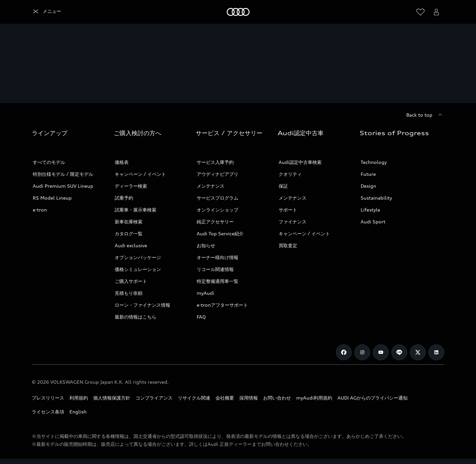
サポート (288, 210)
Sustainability (376, 198)
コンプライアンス (154, 398)
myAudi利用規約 (314, 398)
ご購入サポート (131, 281)
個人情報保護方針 (112, 398)
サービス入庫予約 (215, 162)
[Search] (405, 12)
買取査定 (288, 245)
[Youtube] (381, 352)
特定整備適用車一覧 (218, 281)
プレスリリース (48, 398)
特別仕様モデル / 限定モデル (63, 174)
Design (368, 186)
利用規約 (79, 398)
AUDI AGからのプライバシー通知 (373, 398)
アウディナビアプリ (218, 174)
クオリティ (290, 174)
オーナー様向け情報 (218, 257)
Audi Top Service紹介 (220, 233)
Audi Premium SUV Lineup (63, 186)
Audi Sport (373, 222)
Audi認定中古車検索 (300, 162)
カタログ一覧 (129, 233)
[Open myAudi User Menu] (436, 12)
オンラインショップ (218, 210)
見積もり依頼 (129, 293)
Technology (374, 162)
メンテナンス (211, 186)
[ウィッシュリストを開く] (420, 12)
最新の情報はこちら (136, 317)
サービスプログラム (218, 198)
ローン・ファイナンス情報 (142, 305)
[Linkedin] (436, 352)
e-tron (40, 210)
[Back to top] (425, 115)
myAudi (205, 293)
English (78, 412)
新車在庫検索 (129, 222)
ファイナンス (293, 222)
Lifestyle (370, 210)
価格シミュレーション (138, 269)
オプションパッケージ (138, 257)
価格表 (122, 162)
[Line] (399, 352)
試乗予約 (124, 198)
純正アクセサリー (215, 222)
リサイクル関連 (194, 398)
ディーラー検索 (131, 186)
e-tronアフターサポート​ (222, 305)
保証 (283, 186)
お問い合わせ (277, 398)
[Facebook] (344, 352)
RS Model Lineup (52, 198)
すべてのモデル (49, 162)
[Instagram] (362, 352)
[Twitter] (418, 352)
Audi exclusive (131, 245)
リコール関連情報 (215, 269)
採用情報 (249, 398)
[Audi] (43, 12)
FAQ (201, 317)
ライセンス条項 (48, 412)
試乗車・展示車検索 (136, 210)
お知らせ (206, 245)
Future (368, 174)
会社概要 (225, 398)
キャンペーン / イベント (140, 174)
